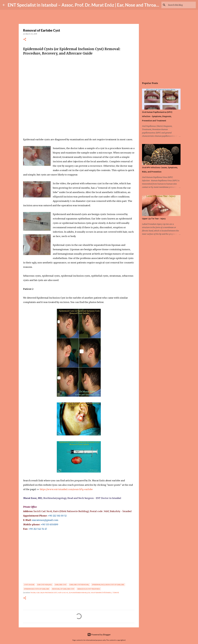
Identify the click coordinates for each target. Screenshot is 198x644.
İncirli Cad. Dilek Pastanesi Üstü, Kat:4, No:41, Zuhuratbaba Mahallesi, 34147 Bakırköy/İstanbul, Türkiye (75, 593)
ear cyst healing (45, 585)
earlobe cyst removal (79, 585)
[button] (25, 40)
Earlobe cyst (61, 585)
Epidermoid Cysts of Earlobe (37, 589)
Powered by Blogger (99, 634)
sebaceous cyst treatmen (89, 589)
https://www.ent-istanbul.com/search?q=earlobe (66, 489)
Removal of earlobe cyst (63, 589)
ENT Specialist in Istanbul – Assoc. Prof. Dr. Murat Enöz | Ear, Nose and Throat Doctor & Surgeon (101, 5)
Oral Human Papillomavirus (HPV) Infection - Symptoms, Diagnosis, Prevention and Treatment (157, 116)
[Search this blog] (181, 5)
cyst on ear (29, 585)
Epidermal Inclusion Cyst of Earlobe (108, 585)
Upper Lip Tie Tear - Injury (154, 219)
